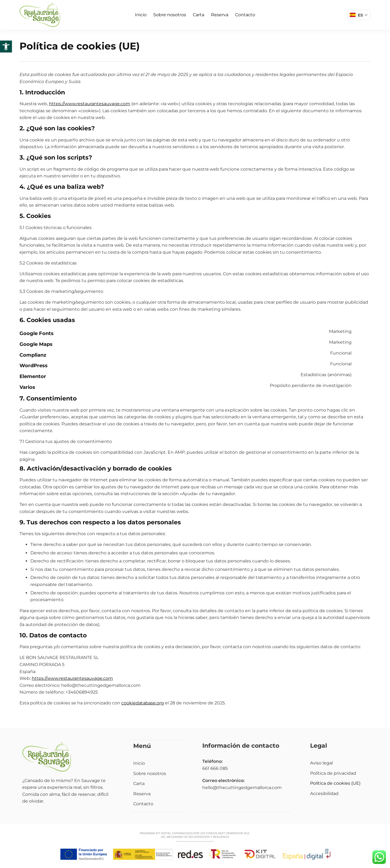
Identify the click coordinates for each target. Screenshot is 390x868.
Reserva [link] (220, 15)
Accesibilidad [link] (324, 794)
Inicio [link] (141, 15)
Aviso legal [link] (321, 763)
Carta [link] (199, 15)
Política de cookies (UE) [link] (335, 783)
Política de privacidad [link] (333, 773)
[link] (6, 47)
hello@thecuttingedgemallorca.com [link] (242, 788)
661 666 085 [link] (215, 768)
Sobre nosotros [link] (170, 15)
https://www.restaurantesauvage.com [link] (90, 104)
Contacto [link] (245, 15)
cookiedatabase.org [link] (143, 703)
